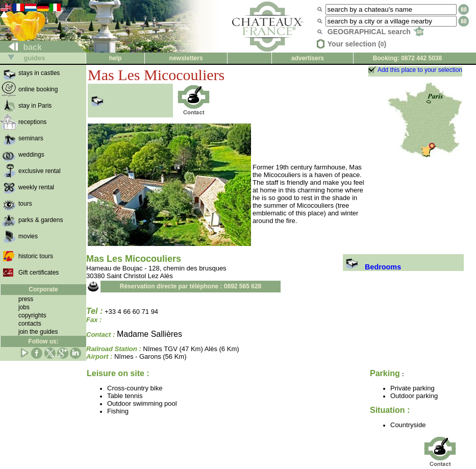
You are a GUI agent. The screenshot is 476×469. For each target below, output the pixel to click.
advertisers (308, 58)
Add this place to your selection (420, 70)
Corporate (43, 289)
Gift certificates (39, 273)
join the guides (38, 332)
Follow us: (43, 341)
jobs (24, 307)
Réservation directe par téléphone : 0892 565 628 (191, 286)
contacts (30, 324)
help (116, 58)
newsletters (186, 58)
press (26, 299)
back (21, 47)
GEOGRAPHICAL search (376, 32)
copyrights (32, 315)
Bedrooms (372, 267)
